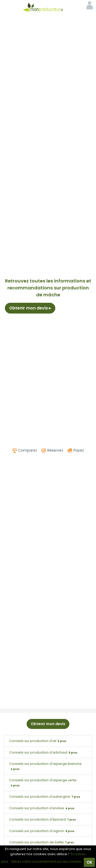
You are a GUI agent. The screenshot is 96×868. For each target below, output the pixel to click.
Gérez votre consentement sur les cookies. (47, 861)
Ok (89, 862)
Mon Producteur (48, 7)
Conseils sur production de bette (42, 842)
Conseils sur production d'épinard (43, 819)
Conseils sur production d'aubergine (45, 797)
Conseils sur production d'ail (38, 741)
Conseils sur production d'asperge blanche (45, 766)
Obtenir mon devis (30, 308)
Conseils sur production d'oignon (42, 831)
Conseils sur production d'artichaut (44, 752)
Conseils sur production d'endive (42, 808)
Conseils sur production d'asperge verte (43, 783)
